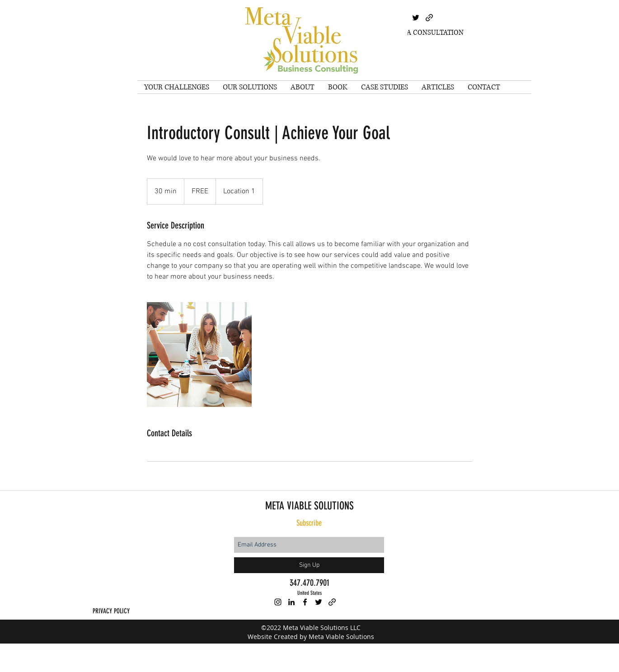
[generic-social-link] (429, 18)
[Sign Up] (309, 565)
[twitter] (416, 18)
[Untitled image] (199, 355)
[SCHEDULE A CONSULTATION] (417, 33)
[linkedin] (291, 602)
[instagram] (278, 602)
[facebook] (305, 602)
